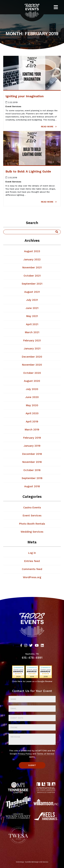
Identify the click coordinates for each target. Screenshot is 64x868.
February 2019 (32, 438)
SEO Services (44, 862)
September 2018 (32, 478)
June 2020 (32, 397)
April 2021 (32, 324)
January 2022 (32, 259)
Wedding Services (32, 532)
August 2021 (32, 292)
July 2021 (32, 300)
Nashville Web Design (32, 862)
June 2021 (32, 308)
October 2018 (32, 470)
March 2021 (32, 332)
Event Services (13, 106)
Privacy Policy (25, 754)
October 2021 (32, 276)
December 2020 (32, 357)
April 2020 (32, 413)
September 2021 (32, 284)
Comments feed (32, 569)
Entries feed (32, 561)
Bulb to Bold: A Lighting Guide (28, 171)
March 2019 (32, 430)
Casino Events (32, 508)
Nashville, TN (32, 654)
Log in (32, 553)
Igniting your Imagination (25, 96)
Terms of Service (46, 754)
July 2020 (32, 389)
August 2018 (32, 486)
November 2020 (32, 365)
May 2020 (32, 405)
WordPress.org (32, 577)
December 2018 (32, 454)
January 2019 (32, 446)
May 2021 (32, 316)
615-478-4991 (32, 658)
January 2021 (32, 349)
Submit (32, 765)
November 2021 (32, 267)
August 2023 (32, 251)
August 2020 (32, 381)
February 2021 (32, 341)
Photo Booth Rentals (32, 524)
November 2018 (32, 462)
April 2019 (32, 422)
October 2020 (32, 373)
